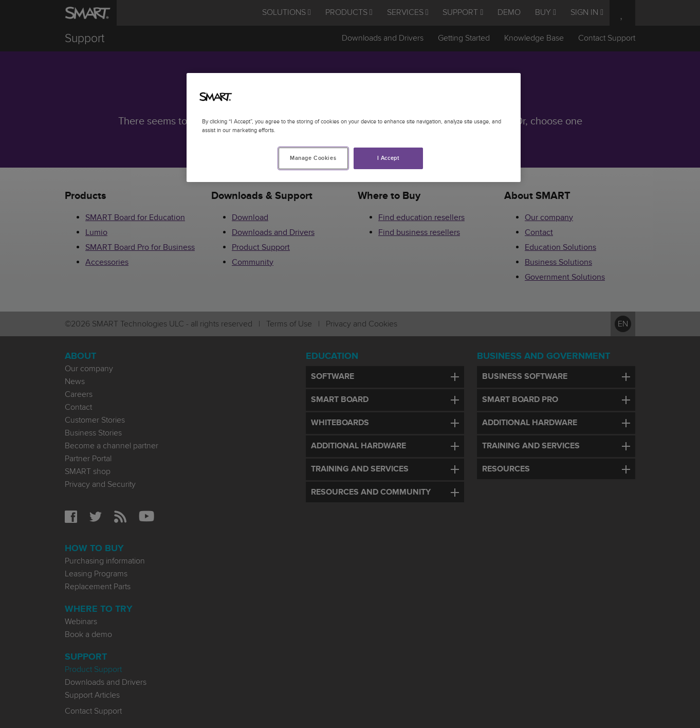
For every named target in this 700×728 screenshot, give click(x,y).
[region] (354, 128)
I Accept (389, 158)
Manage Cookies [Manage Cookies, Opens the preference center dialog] (313, 158)
